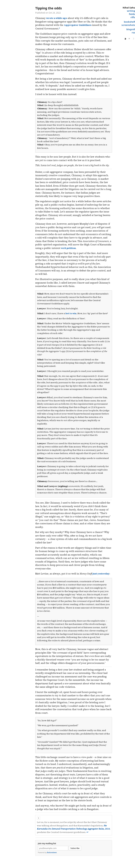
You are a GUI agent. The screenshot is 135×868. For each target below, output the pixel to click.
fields (132, 14)
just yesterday (101, 574)
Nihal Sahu (129, 8)
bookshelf (129, 22)
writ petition (68, 248)
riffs (133, 17)
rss (133, 32)
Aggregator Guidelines (78, 25)
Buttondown (52, 852)
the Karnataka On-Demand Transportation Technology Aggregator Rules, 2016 (73, 827)
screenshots (128, 25)
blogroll (131, 29)
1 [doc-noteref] (60, 28)
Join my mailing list (47, 843)
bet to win (71, 313)
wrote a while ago (57, 18)
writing (131, 11)
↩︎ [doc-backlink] (87, 832)
